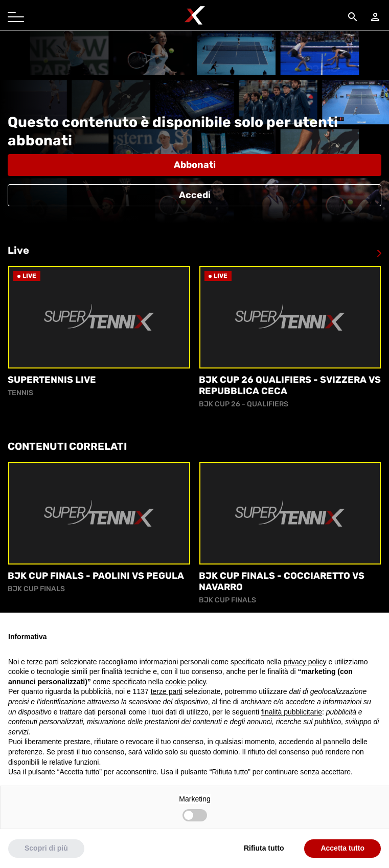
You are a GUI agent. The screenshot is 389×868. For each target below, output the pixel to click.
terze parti (167, 713)
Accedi (195, 195)
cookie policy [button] (185, 703)
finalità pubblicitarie (292, 733)
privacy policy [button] (305, 683)
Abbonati (195, 165)
